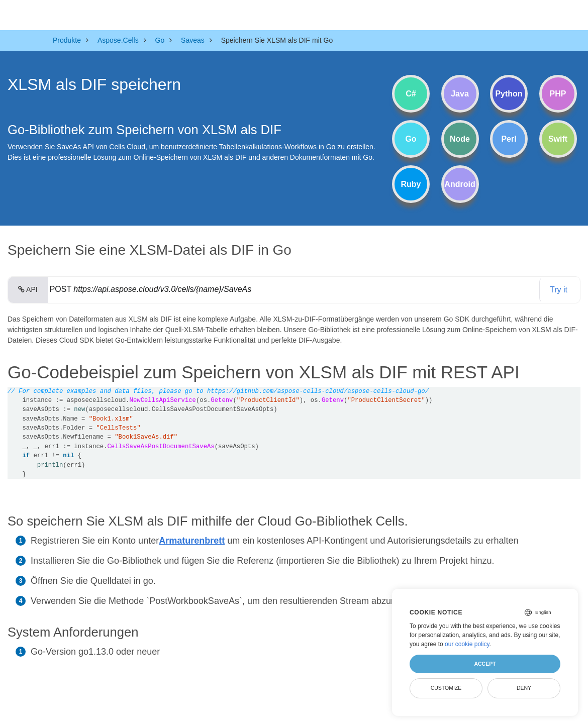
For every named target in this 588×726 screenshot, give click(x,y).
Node (460, 139)
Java (460, 94)
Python (509, 94)
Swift (558, 139)
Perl (509, 139)
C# (411, 94)
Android (460, 184)
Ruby (411, 184)
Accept (485, 664)
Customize (446, 688)
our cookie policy (467, 644)
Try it (559, 290)
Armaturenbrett (192, 541)
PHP (558, 94)
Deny (524, 688)
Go (411, 139)
